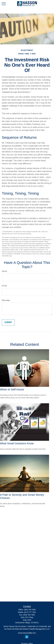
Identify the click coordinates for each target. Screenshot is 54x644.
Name (5, 271)
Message (6, 300)
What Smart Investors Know (17, 443)
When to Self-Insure (12, 389)
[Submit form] (8, 322)
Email (4, 286)
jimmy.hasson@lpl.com (27, 633)
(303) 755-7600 (30, 610)
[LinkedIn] (27, 637)
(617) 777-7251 (30, 612)
